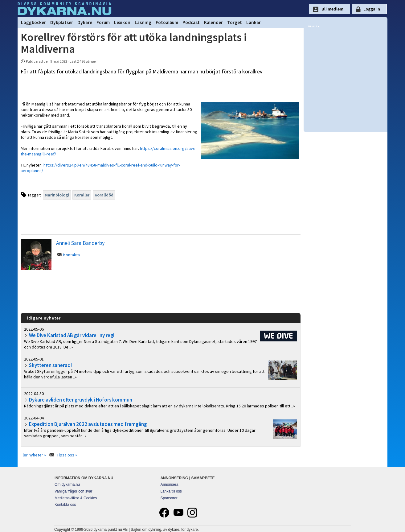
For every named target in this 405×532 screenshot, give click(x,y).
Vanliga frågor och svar (74, 491)
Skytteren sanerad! (50, 365)
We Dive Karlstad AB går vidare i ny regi (72, 335)
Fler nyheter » (33, 455)
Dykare (85, 22)
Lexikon (122, 22)
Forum (103, 22)
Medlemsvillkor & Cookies (76, 498)
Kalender (213, 22)
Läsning (143, 22)
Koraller (82, 195)
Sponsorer (169, 498)
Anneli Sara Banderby (80, 243)
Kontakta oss (65, 505)
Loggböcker (33, 22)
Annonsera (169, 485)
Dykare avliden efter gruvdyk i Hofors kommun (81, 400)
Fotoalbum (167, 22)
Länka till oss (171, 491)
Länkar (254, 22)
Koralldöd (104, 195)
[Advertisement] (161, 294)
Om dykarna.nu (67, 485)
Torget (235, 22)
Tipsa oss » (67, 455)
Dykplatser (62, 22)
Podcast (191, 22)
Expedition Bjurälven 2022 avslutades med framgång (88, 424)
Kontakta (72, 255)
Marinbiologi (57, 195)
